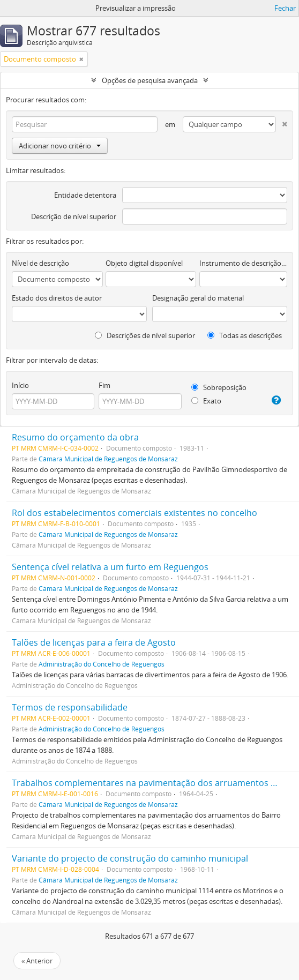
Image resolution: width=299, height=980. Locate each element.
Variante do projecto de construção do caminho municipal (130, 858)
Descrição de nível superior (74, 216)
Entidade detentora (85, 195)
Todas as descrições (245, 335)
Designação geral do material (198, 298)
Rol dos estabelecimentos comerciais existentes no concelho (134, 513)
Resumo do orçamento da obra (75, 437)
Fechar (285, 8)
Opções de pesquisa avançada (150, 80)
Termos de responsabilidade (70, 707)
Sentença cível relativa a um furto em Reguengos (110, 567)
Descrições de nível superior (145, 335)
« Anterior (37, 961)
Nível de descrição (40, 263)
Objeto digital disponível (144, 263)
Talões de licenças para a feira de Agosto (94, 642)
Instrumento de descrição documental (243, 263)
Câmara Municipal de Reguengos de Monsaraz (108, 459)
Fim (104, 385)
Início (20, 385)
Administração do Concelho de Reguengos (102, 664)
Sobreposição (219, 387)
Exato (206, 401)
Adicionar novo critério (60, 146)
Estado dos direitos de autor (57, 298)
